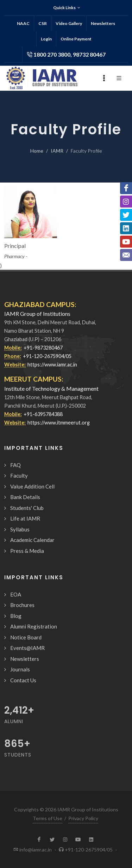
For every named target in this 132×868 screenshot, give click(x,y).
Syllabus (20, 529)
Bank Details (25, 497)
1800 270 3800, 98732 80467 (66, 55)
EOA (16, 594)
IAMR (57, 151)
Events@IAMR (27, 648)
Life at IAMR (25, 518)
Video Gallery (69, 23)
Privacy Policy (83, 818)
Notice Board (26, 637)
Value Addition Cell (32, 486)
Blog (16, 616)
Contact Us (23, 680)
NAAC (23, 23)
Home (37, 151)
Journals (20, 669)
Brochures (22, 605)
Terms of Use (48, 818)
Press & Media (27, 551)
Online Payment (76, 39)
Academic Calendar (32, 540)
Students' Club (27, 508)
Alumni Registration (34, 626)
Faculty (19, 476)
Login (46, 39)
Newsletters (103, 23)
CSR (43, 23)
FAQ (15, 465)
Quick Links (67, 8)
